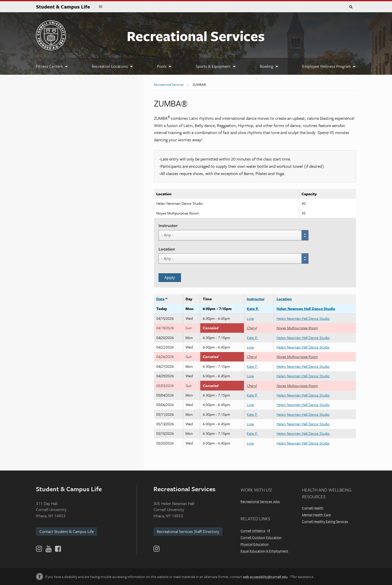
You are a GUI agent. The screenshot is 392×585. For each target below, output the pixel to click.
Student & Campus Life (65, 7)
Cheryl (252, 328)
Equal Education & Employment (264, 551)
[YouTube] (48, 549)
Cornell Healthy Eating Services (325, 521)
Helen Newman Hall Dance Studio (306, 308)
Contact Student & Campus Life (67, 531)
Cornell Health (313, 508)
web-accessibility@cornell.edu (267, 577)
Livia (250, 318)
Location (167, 249)
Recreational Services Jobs (260, 501)
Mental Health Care (316, 515)
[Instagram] (156, 549)
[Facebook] (58, 549)
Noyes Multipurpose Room (297, 328)
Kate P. (253, 308)
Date (162, 299)
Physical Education (255, 544)
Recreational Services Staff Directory (188, 531)
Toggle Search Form (351, 7)
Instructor (168, 225)
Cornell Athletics (255, 531)
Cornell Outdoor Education (261, 537)
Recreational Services (196, 36)
